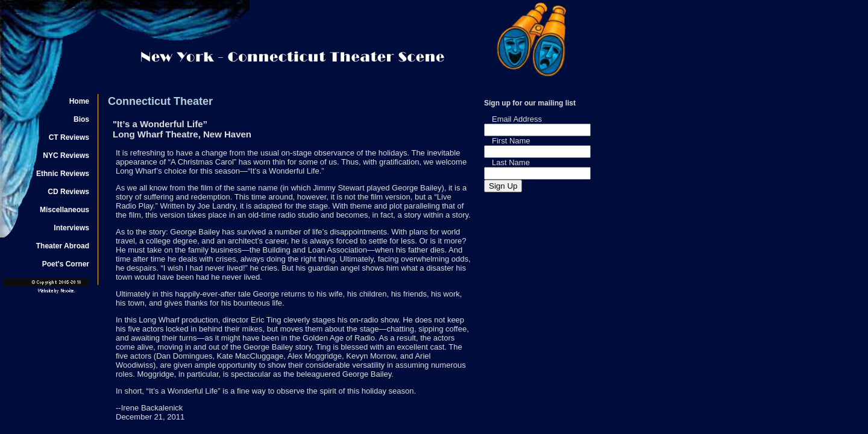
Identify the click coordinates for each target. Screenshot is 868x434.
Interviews (71, 228)
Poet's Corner (66, 264)
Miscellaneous (64, 210)
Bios (81, 119)
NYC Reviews (66, 156)
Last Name (511, 162)
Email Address (517, 119)
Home (79, 101)
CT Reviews (69, 137)
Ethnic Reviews (63, 174)
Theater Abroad (63, 246)
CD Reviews (68, 192)
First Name (511, 141)
